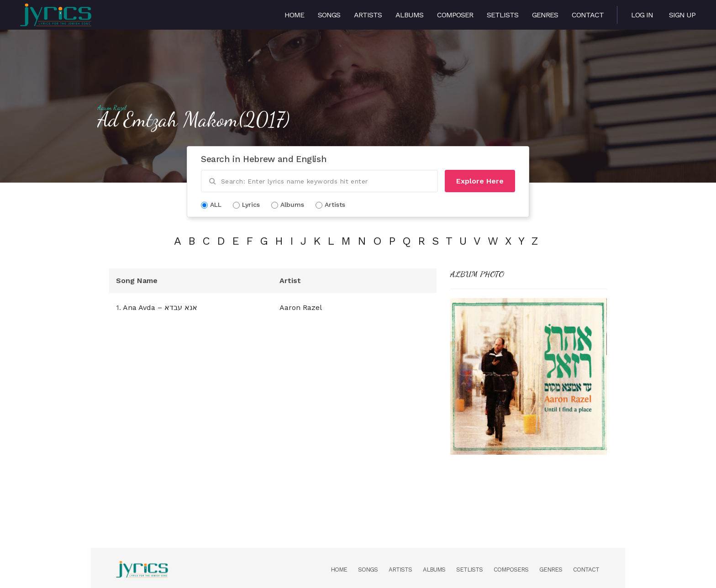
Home (294, 15)
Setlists (503, 15)
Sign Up (682, 15)
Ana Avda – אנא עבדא (160, 307)
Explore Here (480, 181)
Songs (329, 15)
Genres (545, 15)
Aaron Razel (112, 108)
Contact (588, 15)
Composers (511, 570)
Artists (368, 15)
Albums (409, 15)
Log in (642, 15)
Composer (455, 15)
